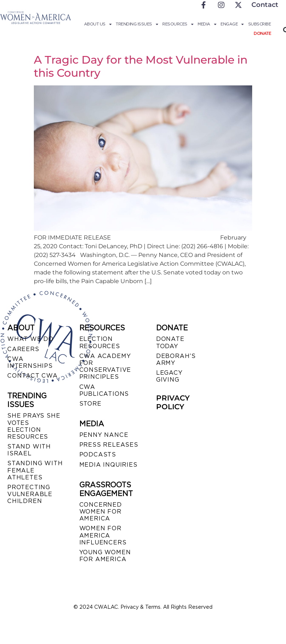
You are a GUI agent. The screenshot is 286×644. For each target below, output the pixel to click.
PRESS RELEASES (109, 445)
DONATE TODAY (170, 342)
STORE (90, 404)
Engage (232, 24)
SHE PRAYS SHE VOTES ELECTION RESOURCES (34, 426)
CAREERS (23, 349)
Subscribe (260, 24)
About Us (98, 24)
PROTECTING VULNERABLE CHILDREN (30, 494)
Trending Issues (137, 24)
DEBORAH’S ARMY (176, 359)
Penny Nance (104, 435)
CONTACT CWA (33, 376)
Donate (262, 33)
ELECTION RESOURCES (100, 342)
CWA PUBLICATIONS (104, 390)
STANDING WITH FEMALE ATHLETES (35, 470)
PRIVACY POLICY (173, 402)
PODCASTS (98, 454)
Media (207, 24)
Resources (178, 24)
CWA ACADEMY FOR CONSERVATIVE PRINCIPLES (105, 367)
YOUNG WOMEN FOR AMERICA (105, 556)
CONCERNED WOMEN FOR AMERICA (101, 512)
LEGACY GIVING (169, 376)
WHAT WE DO (30, 339)
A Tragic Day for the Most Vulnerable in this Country (141, 66)
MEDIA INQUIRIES (108, 465)
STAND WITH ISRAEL (29, 450)
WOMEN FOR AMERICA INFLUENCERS (103, 535)
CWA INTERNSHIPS (30, 362)
